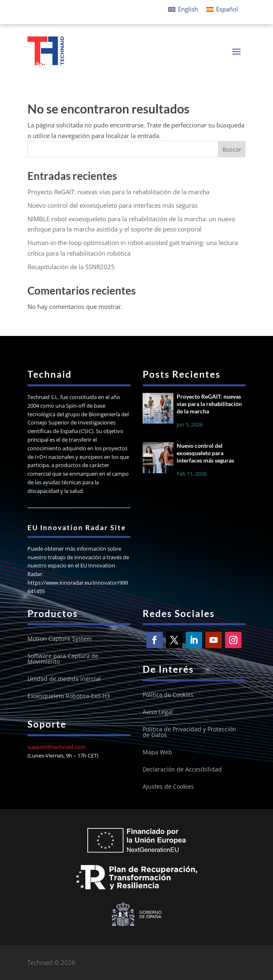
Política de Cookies (168, 695)
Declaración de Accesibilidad (182, 770)
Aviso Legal (158, 712)
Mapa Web (157, 753)
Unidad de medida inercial (64, 679)
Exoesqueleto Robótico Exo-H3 (69, 696)
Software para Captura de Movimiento (63, 659)
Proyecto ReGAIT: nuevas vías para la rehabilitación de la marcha (118, 192)
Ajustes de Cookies (168, 787)
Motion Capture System (60, 639)
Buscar (232, 149)
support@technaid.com (56, 747)
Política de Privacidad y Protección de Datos (189, 733)
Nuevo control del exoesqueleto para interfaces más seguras (113, 205)
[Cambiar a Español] (222, 9)
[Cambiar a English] (183, 9)
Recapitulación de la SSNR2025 (71, 267)
